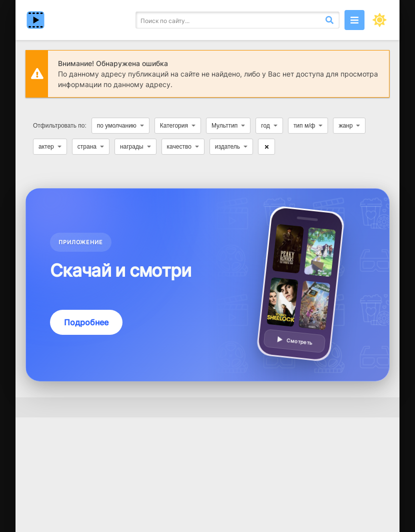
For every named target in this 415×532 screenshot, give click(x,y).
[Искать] (329, 20)
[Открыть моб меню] (354, 20)
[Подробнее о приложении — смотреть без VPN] (207, 285)
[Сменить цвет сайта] (379, 20)
